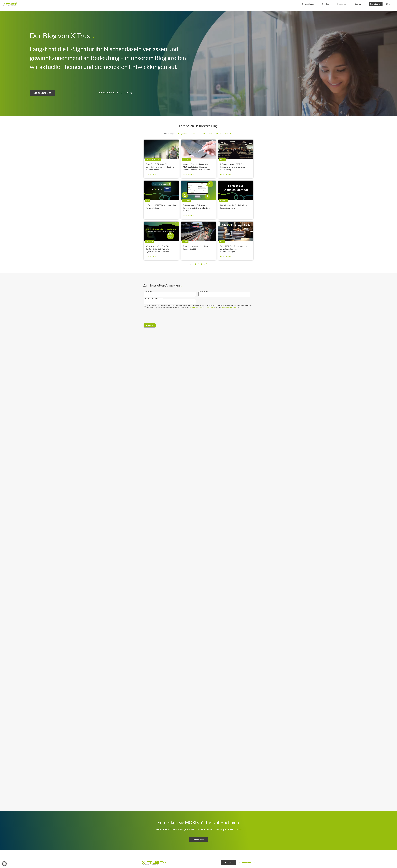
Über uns (359, 4)
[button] (309, 4)
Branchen (327, 4)
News (219, 137)
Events (194, 137)
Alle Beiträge (169, 137)
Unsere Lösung (309, 4)
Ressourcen (343, 4)
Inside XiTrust (206, 137)
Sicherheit (229, 137)
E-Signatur (182, 137)
